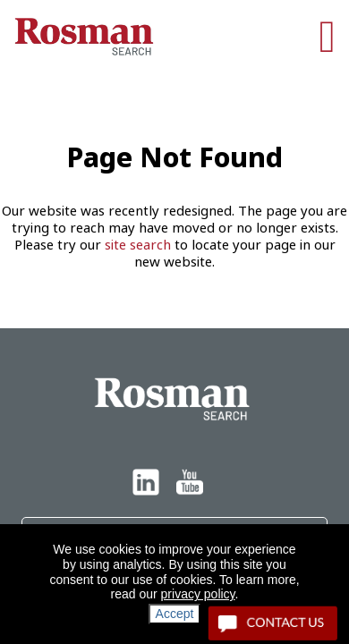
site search (138, 245)
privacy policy (198, 594)
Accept (175, 614)
